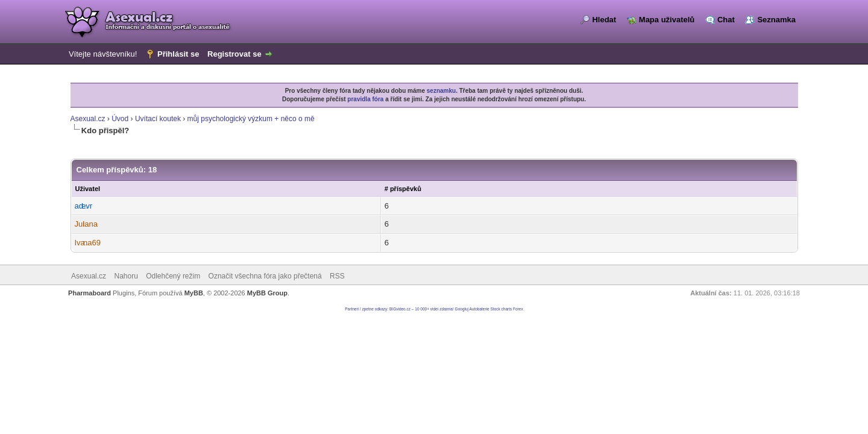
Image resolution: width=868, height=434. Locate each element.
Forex (518, 309)
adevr (84, 206)
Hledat (604, 20)
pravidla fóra (365, 99)
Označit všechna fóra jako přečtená (265, 276)
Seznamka (776, 20)
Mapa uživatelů (667, 20)
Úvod (120, 119)
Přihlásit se (178, 54)
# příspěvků (403, 189)
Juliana (86, 224)
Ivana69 (88, 243)
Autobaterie (479, 309)
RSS (337, 276)
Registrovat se (234, 54)
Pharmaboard (90, 293)
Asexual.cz (88, 119)
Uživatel (88, 189)
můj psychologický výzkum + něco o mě (251, 119)
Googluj (462, 309)
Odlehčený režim (173, 276)
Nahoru (126, 276)
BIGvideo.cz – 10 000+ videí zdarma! (422, 309)
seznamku (441, 91)
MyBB (194, 293)
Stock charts (502, 309)
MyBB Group (267, 293)
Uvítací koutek (158, 119)
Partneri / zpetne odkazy (366, 309)
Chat (726, 20)
